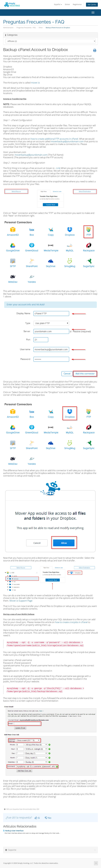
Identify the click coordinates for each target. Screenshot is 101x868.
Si (37, 818)
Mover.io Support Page (21, 601)
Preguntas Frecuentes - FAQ (26, 28)
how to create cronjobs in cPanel (71, 622)
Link (58, 168)
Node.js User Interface (13, 831)
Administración (8, 28)
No (48, 818)
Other (41, 28)
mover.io (35, 83)
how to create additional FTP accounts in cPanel (54, 139)
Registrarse (77, 4)
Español (58, 4)
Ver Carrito (92, 5)
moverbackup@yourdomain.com (67, 141)
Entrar (67, 4)
